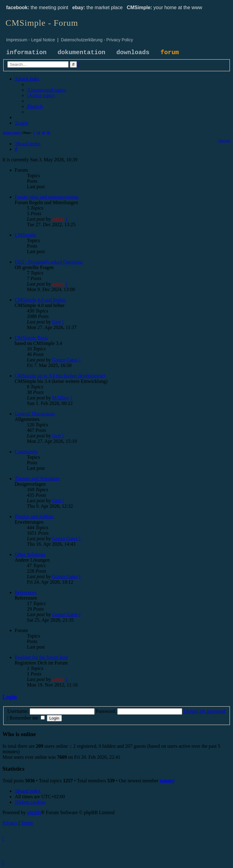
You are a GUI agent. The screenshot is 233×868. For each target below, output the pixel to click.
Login (10, 697)
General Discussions (35, 414)
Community (26, 452)
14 (38, 133)
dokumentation (81, 52)
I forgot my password (204, 711)
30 (43, 133)
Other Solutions (30, 554)
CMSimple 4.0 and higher (40, 300)
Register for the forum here (41, 657)
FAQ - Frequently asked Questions (49, 262)
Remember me (27, 718)
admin (58, 219)
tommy (167, 781)
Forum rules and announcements (47, 197)
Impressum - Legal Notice (31, 40)
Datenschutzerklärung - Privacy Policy (97, 40)
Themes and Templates (37, 479)
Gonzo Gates (65, 360)
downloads (133, 52)
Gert (56, 322)
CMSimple (25, 235)
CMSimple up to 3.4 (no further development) (60, 376)
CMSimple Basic (32, 338)
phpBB (34, 812)
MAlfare (60, 398)
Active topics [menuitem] (12, 133)
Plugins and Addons (34, 516)
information (26, 52)
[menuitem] (47, 90)
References (26, 592)
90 (49, 133)
